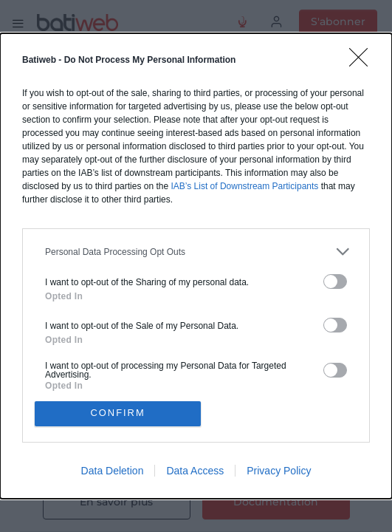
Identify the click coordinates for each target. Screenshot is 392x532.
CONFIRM (118, 413)
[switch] (335, 282)
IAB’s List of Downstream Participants (244, 186)
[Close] (363, 62)
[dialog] (196, 266)
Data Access (195, 471)
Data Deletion (113, 471)
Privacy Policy (279, 471)
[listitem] (196, 252)
